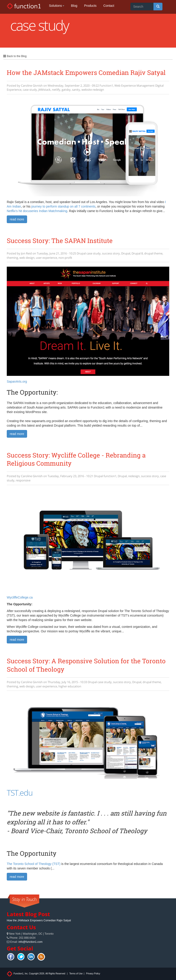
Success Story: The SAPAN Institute (60, 241)
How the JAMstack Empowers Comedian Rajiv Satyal (86, 73)
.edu (25, 793)
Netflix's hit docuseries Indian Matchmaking (37, 211)
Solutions (57, 6)
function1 (110, 476)
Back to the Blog (15, 56)
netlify (56, 90)
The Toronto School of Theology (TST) (34, 864)
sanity (76, 90)
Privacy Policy (93, 974)
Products (90, 6)
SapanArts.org (17, 381)
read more (17, 219)
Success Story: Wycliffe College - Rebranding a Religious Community (76, 459)
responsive (23, 480)
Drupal (81, 253)
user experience (46, 258)
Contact (109, 6)
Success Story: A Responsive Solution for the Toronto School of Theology (86, 665)
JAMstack (44, 90)
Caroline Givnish (32, 86)
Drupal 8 (137, 253)
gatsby (66, 90)
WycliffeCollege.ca (20, 597)
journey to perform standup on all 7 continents (63, 206)
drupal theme (153, 253)
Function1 (106, 86)
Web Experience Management (134, 86)
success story (111, 253)
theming (12, 258)
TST (13, 793)
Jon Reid (26, 253)
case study (30, 90)
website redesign (93, 90)
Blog (74, 6)
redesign (134, 476)
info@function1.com (30, 942)
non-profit (65, 258)
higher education (70, 686)
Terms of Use (76, 974)
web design (27, 258)
